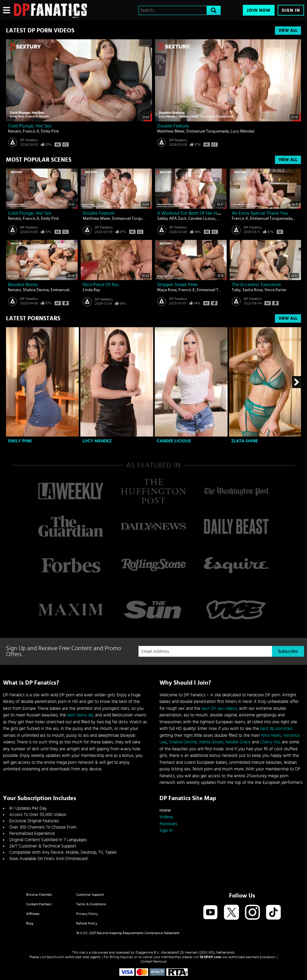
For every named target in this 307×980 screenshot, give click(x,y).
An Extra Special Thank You (260, 213)
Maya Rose (167, 290)
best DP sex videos (219, 708)
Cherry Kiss (270, 742)
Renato (15, 131)
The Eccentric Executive (256, 285)
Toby (236, 290)
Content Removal (154, 961)
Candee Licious (202, 219)
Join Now (259, 10)
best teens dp (80, 715)
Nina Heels (271, 735)
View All (288, 31)
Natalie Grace (238, 742)
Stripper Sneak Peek (177, 285)
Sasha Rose (253, 290)
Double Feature (173, 126)
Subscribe (288, 651)
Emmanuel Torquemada (208, 131)
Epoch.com (56, 957)
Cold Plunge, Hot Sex (30, 126)
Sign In (291, 10)
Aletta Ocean (211, 742)
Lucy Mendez (243, 131)
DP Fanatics (29, 140)
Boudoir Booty (23, 285)
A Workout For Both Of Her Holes (191, 213)
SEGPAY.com (210, 957)
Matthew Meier (171, 131)
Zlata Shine (244, 441)
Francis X (31, 131)
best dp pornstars (277, 729)
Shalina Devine (36, 290)
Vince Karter (276, 290)
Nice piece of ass (101, 285)
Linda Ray (91, 290)
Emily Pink (50, 131)
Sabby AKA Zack (172, 219)
